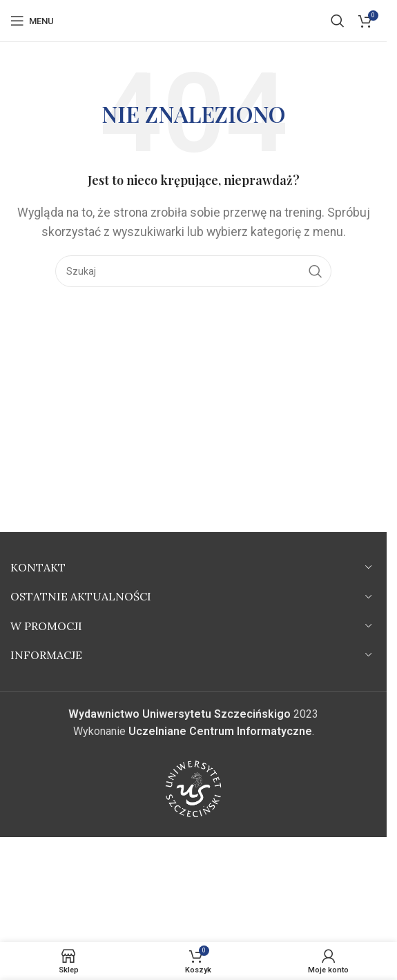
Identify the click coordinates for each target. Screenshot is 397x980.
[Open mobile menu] (32, 21)
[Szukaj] (338, 21)
